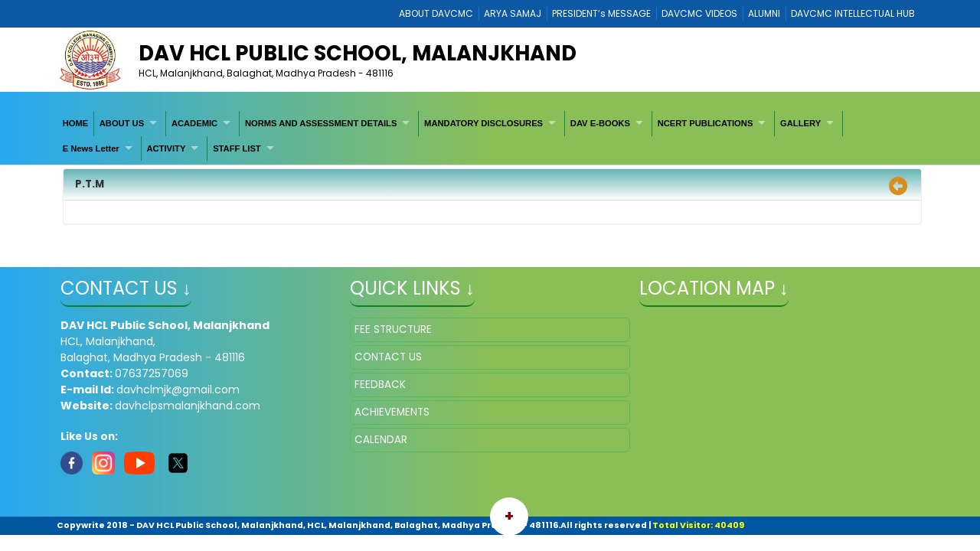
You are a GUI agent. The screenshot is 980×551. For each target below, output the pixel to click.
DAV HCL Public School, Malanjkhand (358, 53)
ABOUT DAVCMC (436, 13)
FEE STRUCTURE (393, 329)
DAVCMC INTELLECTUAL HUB (853, 13)
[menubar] (490, 136)
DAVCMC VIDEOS (699, 13)
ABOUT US (122, 123)
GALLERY (800, 123)
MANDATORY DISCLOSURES (483, 123)
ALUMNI (764, 13)
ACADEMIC (194, 123)
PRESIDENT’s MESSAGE (601, 13)
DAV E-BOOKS (600, 123)
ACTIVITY (166, 148)
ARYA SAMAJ (513, 13)
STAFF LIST (237, 148)
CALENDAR (381, 440)
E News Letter (91, 148)
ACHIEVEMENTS (392, 412)
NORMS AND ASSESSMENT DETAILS (321, 123)
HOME (76, 123)
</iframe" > (779, 394)
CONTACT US (388, 357)
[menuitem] (76, 123)
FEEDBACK (380, 385)
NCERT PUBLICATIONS (706, 123)
